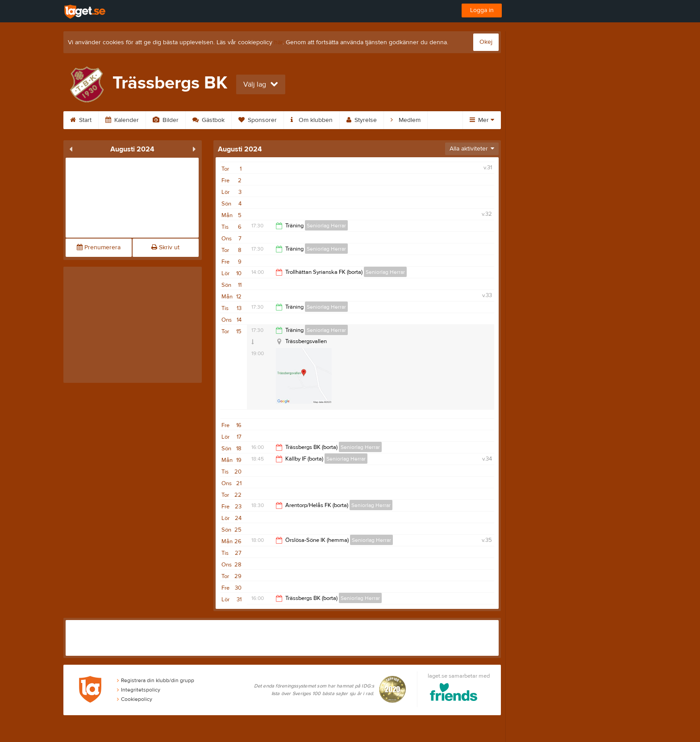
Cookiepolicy (135, 699)
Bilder (166, 120)
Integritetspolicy (139, 690)
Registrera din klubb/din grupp (156, 680)
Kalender (122, 120)
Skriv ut (165, 247)
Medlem (406, 120)
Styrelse (362, 120)
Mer (482, 120)
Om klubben (312, 120)
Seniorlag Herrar (326, 226)
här (278, 42)
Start (81, 120)
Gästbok (208, 120)
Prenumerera (99, 247)
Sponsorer (258, 120)
